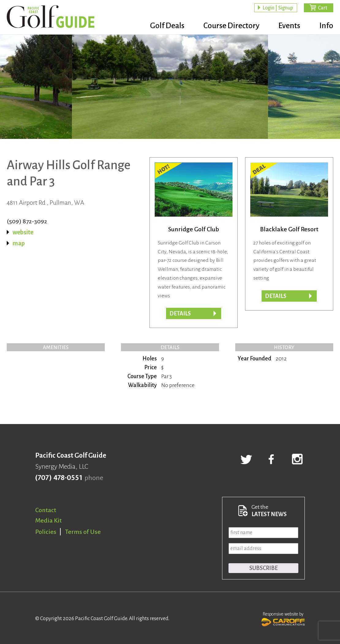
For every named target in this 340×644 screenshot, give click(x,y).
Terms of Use (83, 532)
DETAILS (276, 296)
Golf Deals (164, 26)
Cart (323, 8)
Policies (46, 532)
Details (180, 314)
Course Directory (229, 26)
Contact (46, 510)
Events (288, 26)
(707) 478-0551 (59, 478)
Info (326, 26)
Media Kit (48, 520)
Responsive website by (283, 618)
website (23, 232)
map (19, 243)
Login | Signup (278, 8)
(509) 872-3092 (27, 221)
